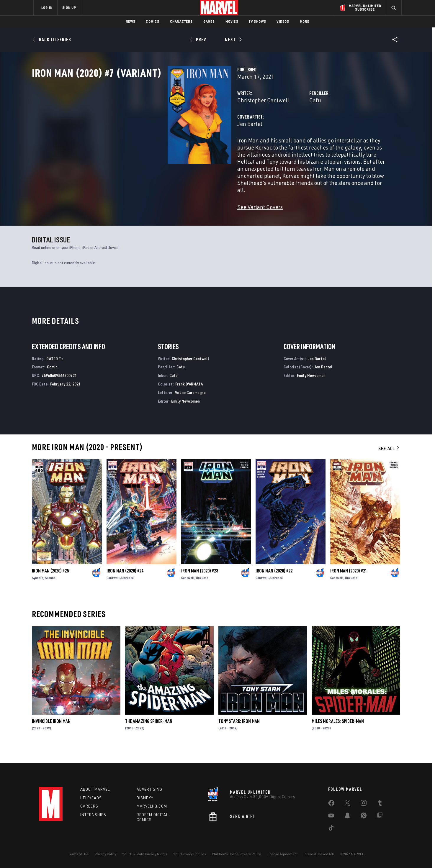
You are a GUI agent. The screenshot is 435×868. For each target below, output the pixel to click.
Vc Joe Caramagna (190, 406)
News (131, 21)
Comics (152, 21)
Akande (50, 591)
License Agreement (282, 854)
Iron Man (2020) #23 (200, 585)
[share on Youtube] (331, 817)
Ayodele (38, 591)
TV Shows (257, 21)
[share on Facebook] (331, 804)
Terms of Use (79, 854)
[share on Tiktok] (331, 829)
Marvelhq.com (152, 806)
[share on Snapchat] (347, 817)
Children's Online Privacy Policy (236, 854)
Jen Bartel (155, 150)
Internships (93, 815)
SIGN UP (69, 8)
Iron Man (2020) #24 (125, 585)
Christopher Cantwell (168, 126)
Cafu (268, 126)
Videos (283, 21)
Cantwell (113, 591)
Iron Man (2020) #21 (349, 585)
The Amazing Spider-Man (149, 735)
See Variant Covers (165, 212)
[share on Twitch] (380, 817)
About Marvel (95, 789)
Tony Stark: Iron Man (239, 735)
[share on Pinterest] (364, 817)
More (305, 21)
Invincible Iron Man (51, 735)
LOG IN (47, 8)
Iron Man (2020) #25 (50, 585)
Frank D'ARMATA (189, 398)
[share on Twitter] (347, 804)
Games (209, 21)
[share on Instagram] (364, 804)
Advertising (149, 789)
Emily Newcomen (185, 415)
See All (389, 462)
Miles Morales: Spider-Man (338, 735)
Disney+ (145, 798)
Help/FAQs (91, 798)
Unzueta (127, 591)
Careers (89, 806)
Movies (232, 21)
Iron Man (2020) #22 (274, 585)
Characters (181, 21)
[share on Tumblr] (380, 804)
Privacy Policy (106, 854)
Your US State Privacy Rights (145, 854)
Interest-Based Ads (319, 854)
